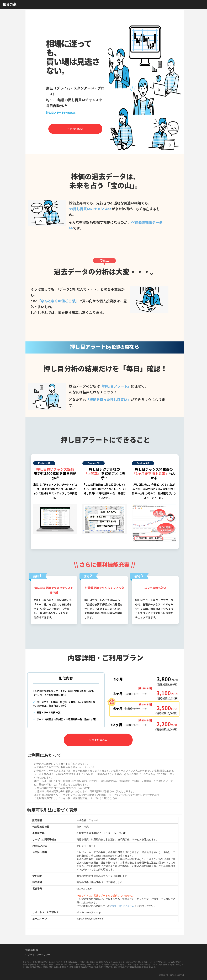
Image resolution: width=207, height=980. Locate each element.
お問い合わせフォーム (122, 906)
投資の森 (9, 4)
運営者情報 (32, 950)
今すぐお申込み (75, 129)
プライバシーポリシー (39, 955)
